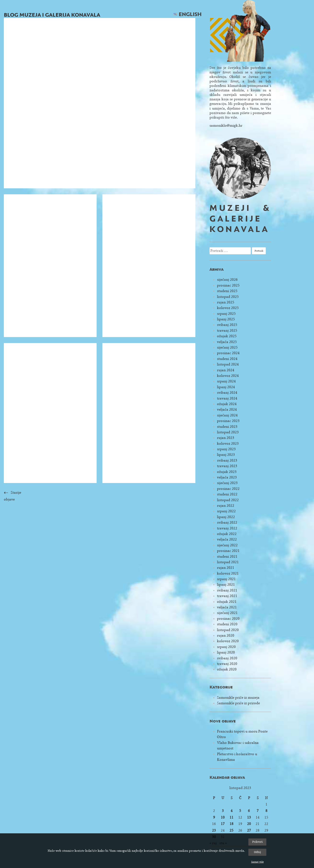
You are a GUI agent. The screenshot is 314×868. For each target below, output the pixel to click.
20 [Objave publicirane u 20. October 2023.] (249, 824)
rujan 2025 (226, 302)
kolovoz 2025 (228, 308)
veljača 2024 (227, 409)
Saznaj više (257, 862)
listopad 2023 (228, 432)
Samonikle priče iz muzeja (238, 698)
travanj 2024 (227, 398)
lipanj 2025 (226, 319)
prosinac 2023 (228, 421)
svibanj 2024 (227, 393)
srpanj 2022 (226, 511)
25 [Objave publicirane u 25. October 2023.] (231, 830)
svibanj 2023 (227, 460)
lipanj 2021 (226, 585)
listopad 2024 (228, 364)
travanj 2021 (227, 596)
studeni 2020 (227, 624)
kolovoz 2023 (228, 444)
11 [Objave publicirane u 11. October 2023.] (231, 817)
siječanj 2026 (227, 280)
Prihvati (257, 842)
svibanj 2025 (227, 325)
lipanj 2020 (226, 652)
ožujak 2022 (227, 534)
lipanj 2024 (226, 387)
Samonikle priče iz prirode (238, 703)
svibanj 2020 (227, 658)
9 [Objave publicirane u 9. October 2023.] (214, 817)
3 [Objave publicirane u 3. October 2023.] (223, 811)
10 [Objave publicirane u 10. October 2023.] (223, 817)
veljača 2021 (227, 607)
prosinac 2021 (228, 551)
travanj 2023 (227, 466)
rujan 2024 (226, 370)
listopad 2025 (228, 297)
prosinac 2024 (228, 353)
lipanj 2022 (226, 517)
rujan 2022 (226, 506)
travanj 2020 (227, 664)
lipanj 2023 (226, 455)
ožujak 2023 (227, 472)
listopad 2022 (228, 500)
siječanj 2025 (227, 347)
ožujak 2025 (227, 336)
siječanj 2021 (227, 613)
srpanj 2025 (226, 314)
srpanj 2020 (226, 647)
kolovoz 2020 (228, 641)
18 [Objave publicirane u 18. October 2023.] (231, 824)
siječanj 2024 (227, 415)
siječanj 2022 (227, 545)
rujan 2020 (226, 635)
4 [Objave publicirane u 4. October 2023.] (232, 811)
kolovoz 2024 (228, 376)
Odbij (257, 852)
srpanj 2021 (226, 579)
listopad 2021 (228, 562)
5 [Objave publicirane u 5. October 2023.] (240, 811)
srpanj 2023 (226, 449)
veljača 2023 (227, 477)
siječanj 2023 (227, 483)
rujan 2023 (226, 438)
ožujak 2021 (227, 602)
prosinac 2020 (228, 619)
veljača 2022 (227, 539)
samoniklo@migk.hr (226, 126)
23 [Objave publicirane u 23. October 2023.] (214, 830)
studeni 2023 (227, 427)
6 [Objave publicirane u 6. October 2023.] (249, 811)
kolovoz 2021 (228, 573)
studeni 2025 (227, 291)
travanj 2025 (227, 331)
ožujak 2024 (227, 404)
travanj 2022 (227, 528)
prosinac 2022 (228, 489)
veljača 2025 (227, 342)
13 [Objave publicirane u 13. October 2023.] (249, 817)
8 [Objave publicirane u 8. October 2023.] (266, 811)
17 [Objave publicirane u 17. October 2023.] (223, 824)
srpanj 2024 (226, 381)
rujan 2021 (226, 568)
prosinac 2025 (228, 285)
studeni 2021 (227, 557)
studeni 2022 (227, 494)
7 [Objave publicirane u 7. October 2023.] (258, 811)
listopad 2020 (228, 630)
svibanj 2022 (227, 522)
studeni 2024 (227, 359)
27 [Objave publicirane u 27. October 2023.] (249, 830)
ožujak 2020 (227, 669)
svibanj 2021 (227, 590)
